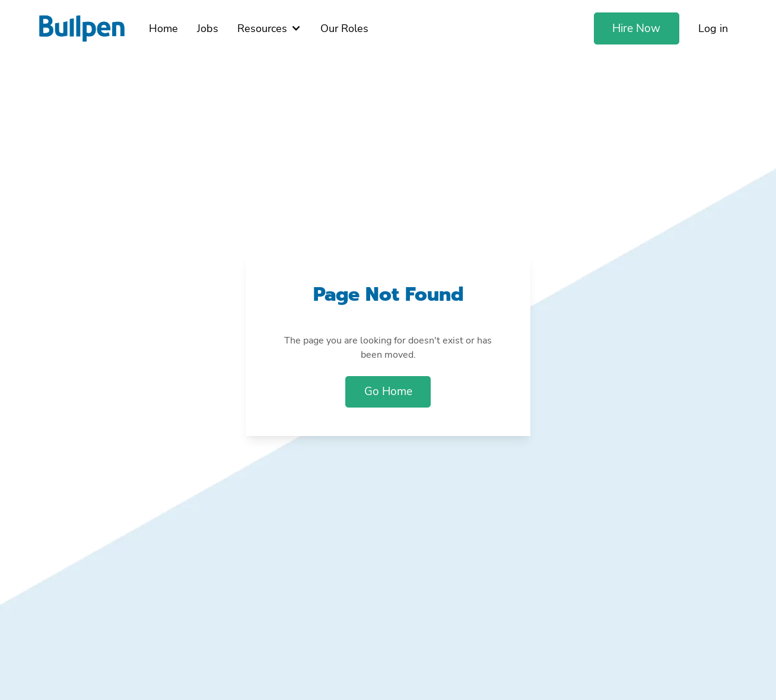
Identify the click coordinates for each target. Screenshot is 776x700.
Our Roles (344, 28)
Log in (713, 28)
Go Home (388, 392)
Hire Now (636, 28)
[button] (269, 28)
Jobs (208, 28)
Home (163, 28)
